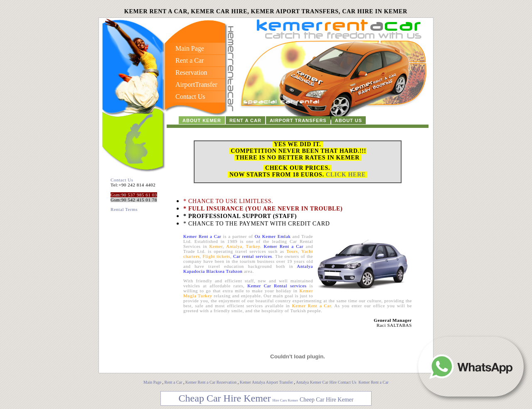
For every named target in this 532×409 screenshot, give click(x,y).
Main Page (152, 382)
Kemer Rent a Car (373, 382)
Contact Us (122, 180)
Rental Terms (124, 209)
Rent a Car (174, 382)
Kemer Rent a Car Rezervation (211, 382)
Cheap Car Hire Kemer (225, 398)
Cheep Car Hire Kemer (326, 400)
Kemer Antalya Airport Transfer (267, 382)
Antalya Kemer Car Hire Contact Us (327, 382)
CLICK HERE (346, 175)
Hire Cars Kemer (285, 400)
